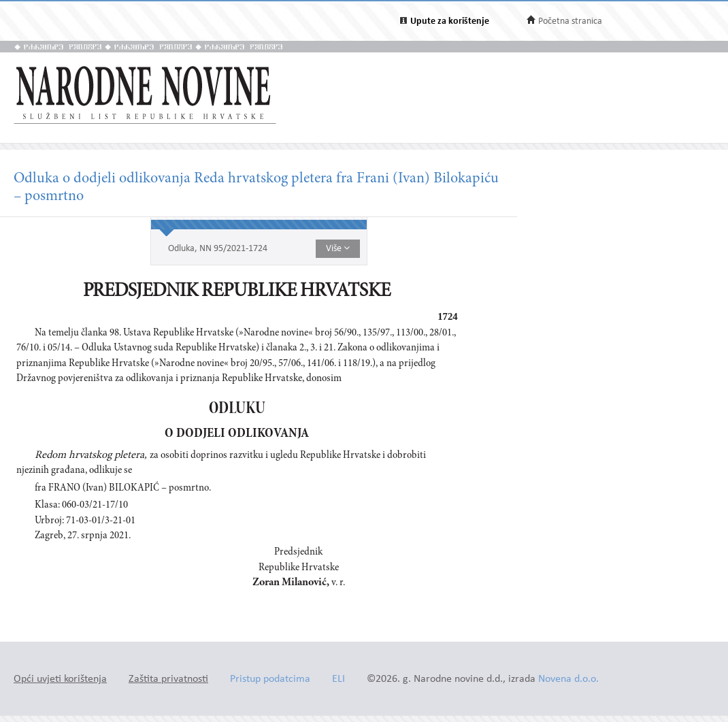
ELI (338, 679)
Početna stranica (570, 21)
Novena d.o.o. (568, 679)
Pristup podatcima (270, 679)
